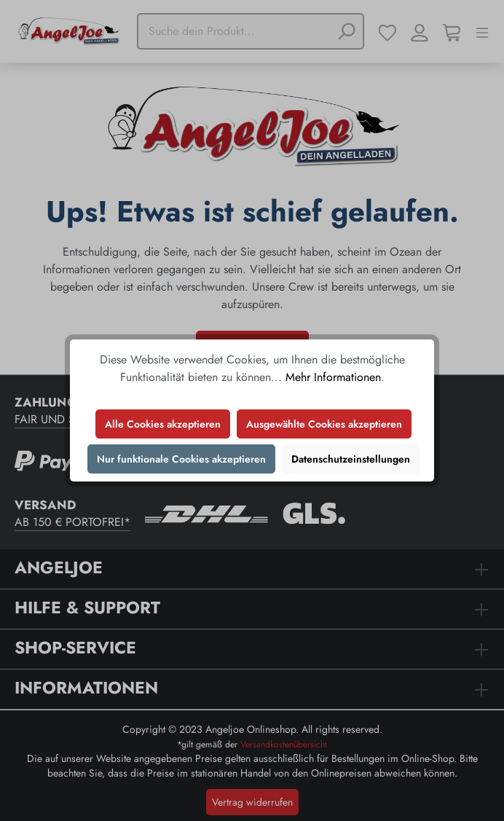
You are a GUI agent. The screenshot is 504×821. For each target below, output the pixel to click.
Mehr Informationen (333, 377)
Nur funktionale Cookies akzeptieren (181, 459)
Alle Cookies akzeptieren (163, 424)
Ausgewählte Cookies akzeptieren (324, 424)
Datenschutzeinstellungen (351, 459)
